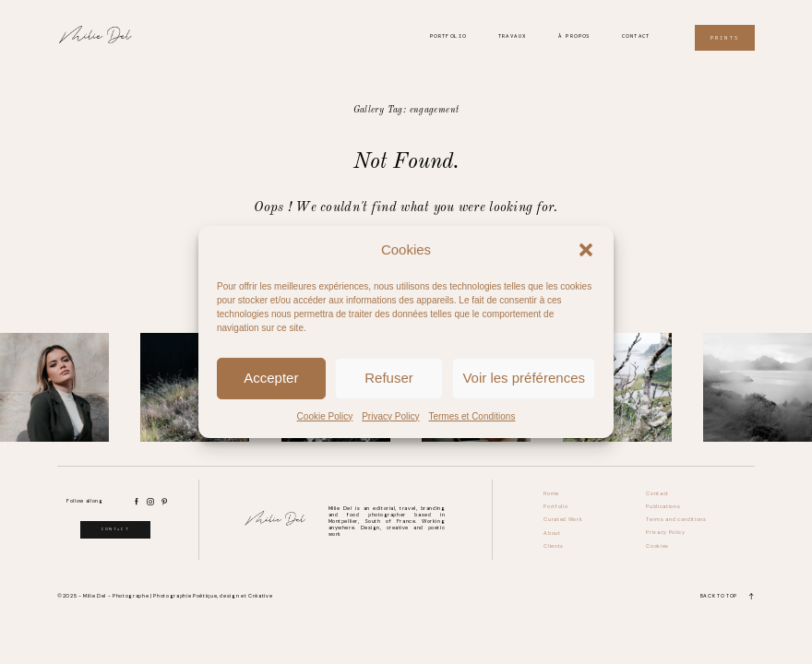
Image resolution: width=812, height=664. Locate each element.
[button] (586, 250)
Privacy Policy (390, 415)
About (552, 534)
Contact (636, 36)
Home (551, 494)
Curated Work (563, 520)
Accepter (271, 378)
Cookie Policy (325, 415)
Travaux (513, 36)
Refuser (389, 378)
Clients (554, 546)
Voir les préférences (524, 378)
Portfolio (448, 36)
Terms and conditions (676, 520)
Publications (663, 507)
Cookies (657, 546)
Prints (725, 38)
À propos (574, 36)
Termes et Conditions (472, 415)
